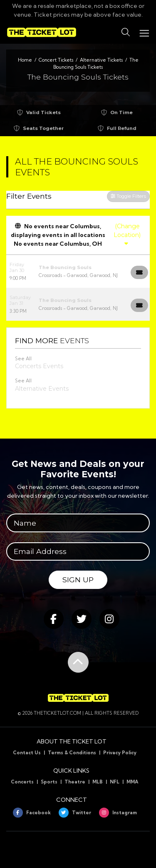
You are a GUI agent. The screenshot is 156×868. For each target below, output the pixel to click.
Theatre (75, 782)
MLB (98, 782)
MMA (132, 782)
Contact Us (27, 753)
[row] (78, 271)
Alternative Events (42, 389)
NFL (115, 782)
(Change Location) (127, 234)
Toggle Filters (128, 196)
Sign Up (78, 580)
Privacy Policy (120, 753)
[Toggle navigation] (144, 32)
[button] (126, 32)
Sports (49, 782)
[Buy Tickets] (139, 272)
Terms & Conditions (72, 753)
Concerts (22, 782)
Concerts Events (39, 366)
